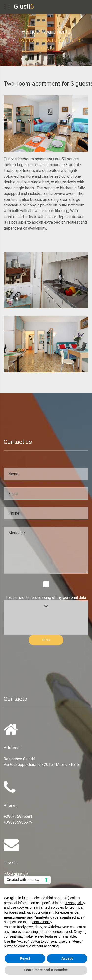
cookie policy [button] (42, 922)
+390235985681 (18, 816)
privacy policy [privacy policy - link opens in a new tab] (75, 903)
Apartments (56, 32)
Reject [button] (25, 958)
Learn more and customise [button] (46, 970)
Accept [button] (67, 958)
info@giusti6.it (16, 874)
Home (29, 32)
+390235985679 (18, 822)
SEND (46, 640)
